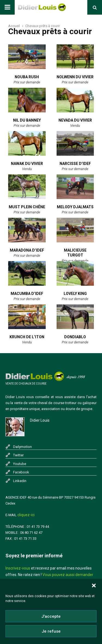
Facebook (21, 472)
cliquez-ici (26, 515)
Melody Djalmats (75, 207)
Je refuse (51, 632)
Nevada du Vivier (75, 120)
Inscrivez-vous (18, 568)
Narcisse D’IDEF (75, 164)
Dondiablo (75, 337)
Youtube (20, 464)
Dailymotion (22, 447)
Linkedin (20, 481)
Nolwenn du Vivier (75, 77)
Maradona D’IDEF (27, 250)
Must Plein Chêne (27, 207)
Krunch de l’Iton (27, 337)
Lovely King (75, 294)
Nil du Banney (27, 120)
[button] (94, 586)
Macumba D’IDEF (27, 294)
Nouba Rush (27, 77)
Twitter (18, 455)
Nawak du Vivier (27, 164)
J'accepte (51, 617)
